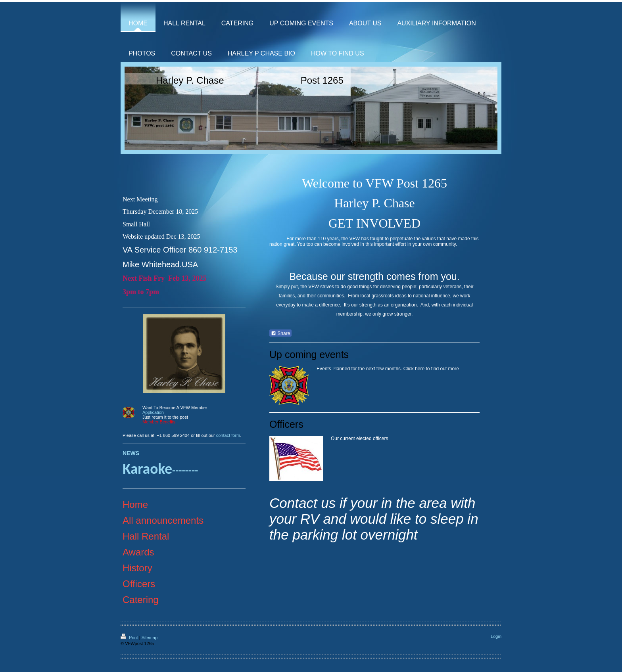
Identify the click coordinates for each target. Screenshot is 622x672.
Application (153, 412)
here (420, 369)
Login (496, 636)
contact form (228, 435)
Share (280, 333)
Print (130, 638)
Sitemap (150, 638)
